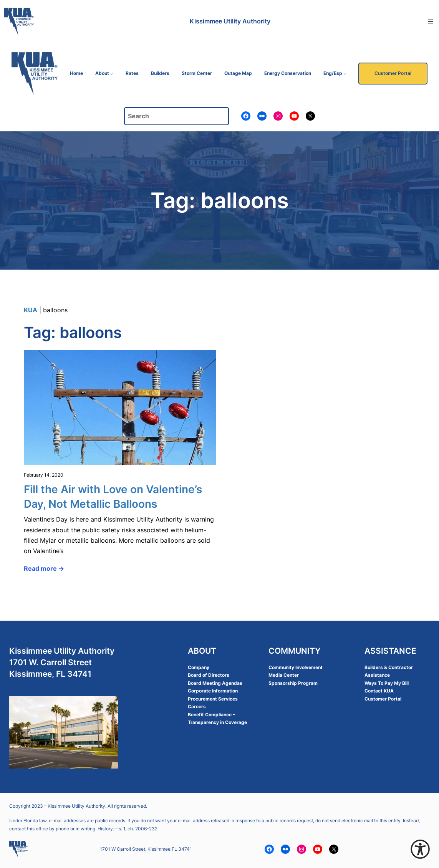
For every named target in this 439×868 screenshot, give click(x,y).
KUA (31, 310)
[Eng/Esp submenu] (345, 74)
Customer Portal (393, 73)
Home (76, 73)
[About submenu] (112, 74)
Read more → (44, 568)
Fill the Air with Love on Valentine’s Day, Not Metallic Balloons (113, 497)
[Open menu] (431, 22)
